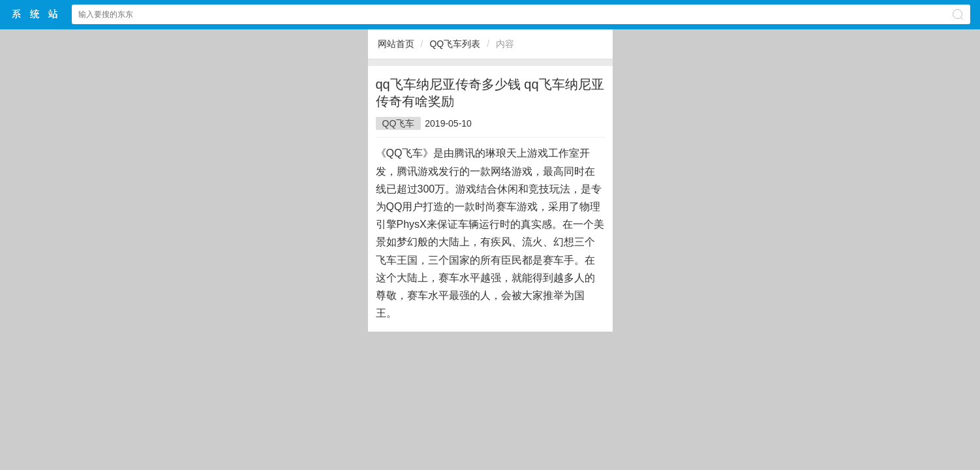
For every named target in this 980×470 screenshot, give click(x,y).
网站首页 (396, 44)
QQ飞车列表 (455, 44)
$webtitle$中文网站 (35, 14)
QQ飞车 (399, 123)
